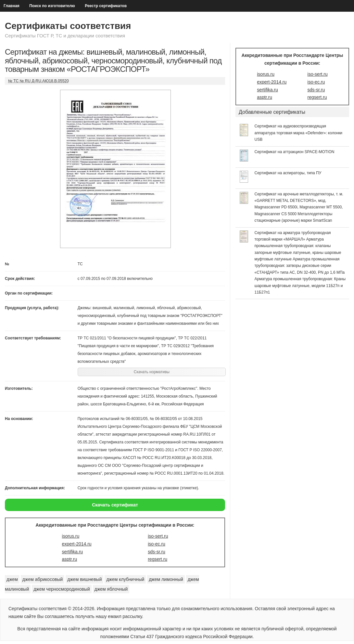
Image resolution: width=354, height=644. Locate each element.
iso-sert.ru (158, 536)
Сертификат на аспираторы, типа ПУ (288, 173)
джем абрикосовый (43, 579)
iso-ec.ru (157, 544)
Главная (12, 6)
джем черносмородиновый (62, 589)
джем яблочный (111, 589)
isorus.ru (71, 536)
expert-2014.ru (77, 544)
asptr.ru (70, 559)
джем (12, 579)
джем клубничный (125, 579)
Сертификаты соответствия (68, 26)
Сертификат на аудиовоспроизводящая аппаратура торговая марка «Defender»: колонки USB (299, 133)
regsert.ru (158, 559)
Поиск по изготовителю (52, 6)
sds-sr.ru (157, 552)
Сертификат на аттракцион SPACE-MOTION (295, 152)
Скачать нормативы (152, 372)
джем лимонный (166, 579)
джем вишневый (84, 579)
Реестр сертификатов (106, 6)
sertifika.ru (73, 552)
